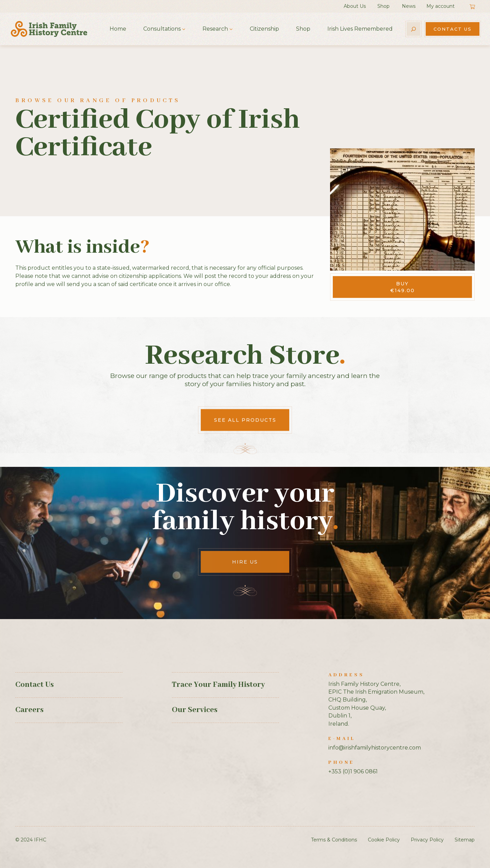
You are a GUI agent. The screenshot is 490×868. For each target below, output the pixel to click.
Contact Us (453, 29)
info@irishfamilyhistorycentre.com (375, 748)
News (409, 6)
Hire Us (245, 562)
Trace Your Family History (218, 685)
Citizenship (264, 29)
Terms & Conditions (334, 840)
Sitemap (465, 840)
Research (215, 29)
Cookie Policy (384, 840)
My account (440, 6)
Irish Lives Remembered (360, 29)
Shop (383, 6)
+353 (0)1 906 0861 (353, 771)
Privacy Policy (427, 840)
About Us (355, 6)
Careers (29, 710)
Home (118, 29)
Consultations (162, 29)
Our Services (195, 710)
